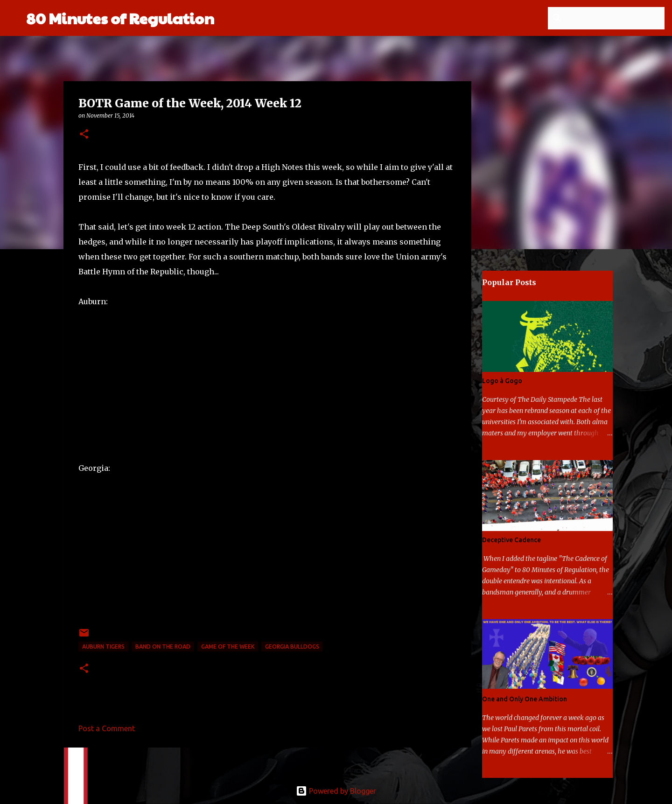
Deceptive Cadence (511, 540)
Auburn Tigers (103, 647)
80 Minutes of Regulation (120, 18)
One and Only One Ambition (525, 699)
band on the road (163, 647)
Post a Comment (107, 728)
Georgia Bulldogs (292, 647)
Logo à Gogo (502, 381)
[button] (84, 135)
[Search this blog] (616, 18)
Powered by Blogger (336, 791)
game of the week (228, 647)
